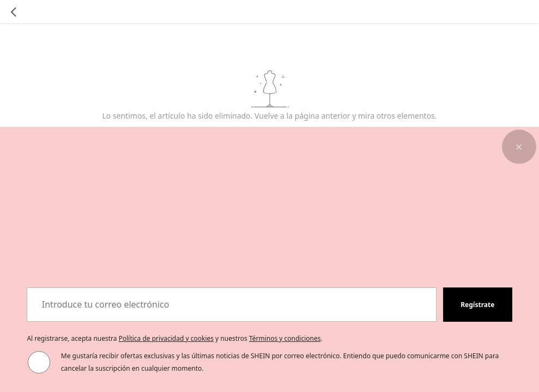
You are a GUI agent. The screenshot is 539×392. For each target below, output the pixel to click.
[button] (519, 147)
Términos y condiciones (285, 338)
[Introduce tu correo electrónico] (232, 305)
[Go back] (14, 12)
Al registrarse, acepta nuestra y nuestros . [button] (174, 338)
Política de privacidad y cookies (166, 338)
